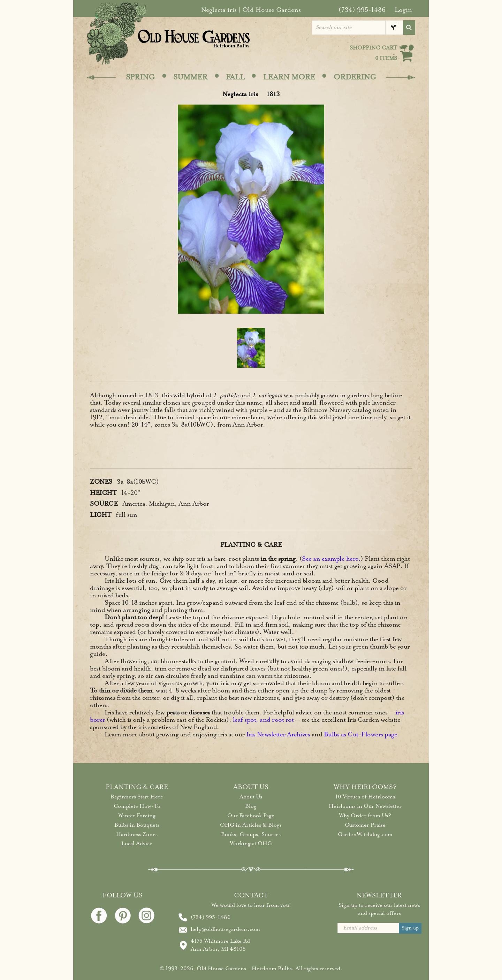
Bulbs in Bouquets (137, 825)
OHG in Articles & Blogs (251, 825)
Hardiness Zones (137, 834)
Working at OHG (251, 843)
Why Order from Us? (365, 816)
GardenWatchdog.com (365, 834)
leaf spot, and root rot (263, 720)
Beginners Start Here (137, 797)
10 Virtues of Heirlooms (365, 797)
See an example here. (331, 559)
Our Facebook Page (251, 816)
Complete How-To (137, 806)
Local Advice (137, 843)
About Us (251, 797)
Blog (251, 806)
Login (403, 10)
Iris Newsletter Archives (278, 734)
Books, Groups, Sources (251, 834)
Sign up (410, 928)
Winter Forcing (137, 816)
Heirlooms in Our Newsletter (365, 806)
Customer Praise (365, 825)
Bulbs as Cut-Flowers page (361, 734)
